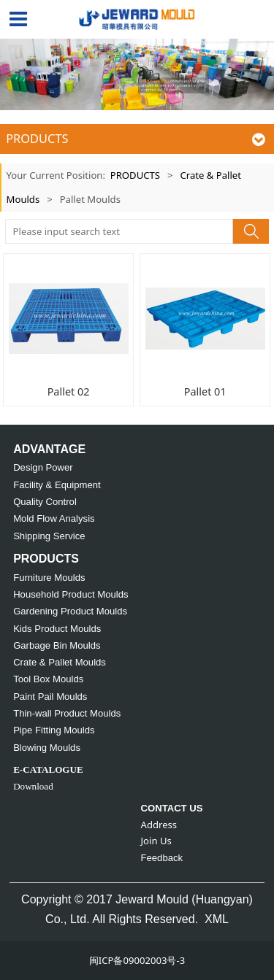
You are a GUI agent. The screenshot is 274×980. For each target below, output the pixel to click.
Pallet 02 (69, 391)
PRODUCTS (135, 175)
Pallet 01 (205, 391)
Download (33, 786)
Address (159, 825)
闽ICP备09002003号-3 (137, 960)
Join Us (156, 841)
